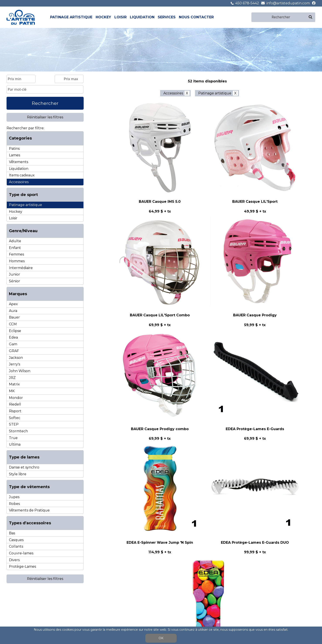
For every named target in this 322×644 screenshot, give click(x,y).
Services (167, 17)
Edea (13, 337)
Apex (13, 304)
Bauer (14, 317)
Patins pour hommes (21, 604)
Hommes (17, 261)
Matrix (14, 384)
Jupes (14, 497)
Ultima (15, 444)
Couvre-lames (21, 553)
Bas (12, 533)
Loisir (120, 17)
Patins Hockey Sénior (66, 600)
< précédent (157, 342)
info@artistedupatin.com (288, 3)
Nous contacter (196, 17)
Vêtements (19, 162)
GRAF (14, 351)
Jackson (16, 358)
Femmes (16, 254)
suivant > (239, 342)
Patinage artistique (71, 17)
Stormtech (18, 431)
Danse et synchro (24, 467)
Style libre (18, 474)
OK (161, 638)
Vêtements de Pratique (29, 510)
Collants (16, 546)
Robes (14, 504)
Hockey (103, 17)
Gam (13, 344)
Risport (15, 411)
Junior (14, 274)
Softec (15, 418)
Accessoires (19, 182)
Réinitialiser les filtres (45, 117)
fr (244, 17)
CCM (13, 324)
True (13, 438)
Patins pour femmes (21, 600)
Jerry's (14, 364)
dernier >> (260, 342)
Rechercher (45, 103)
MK (12, 391)
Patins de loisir (97, 600)
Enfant (15, 248)
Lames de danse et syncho (25, 612)
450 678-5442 (247, 3)
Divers (14, 560)
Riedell (15, 404)
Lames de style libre (21, 608)
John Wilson (20, 371)
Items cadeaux (22, 175)
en (249, 17)
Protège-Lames (22, 566)
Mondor (16, 398)
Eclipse (15, 331)
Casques (16, 540)
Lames (14, 155)
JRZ (12, 378)
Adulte (15, 241)
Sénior (14, 281)
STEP (14, 424)
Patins (14, 149)
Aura (13, 311)
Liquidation (142, 17)
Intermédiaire (21, 268)
